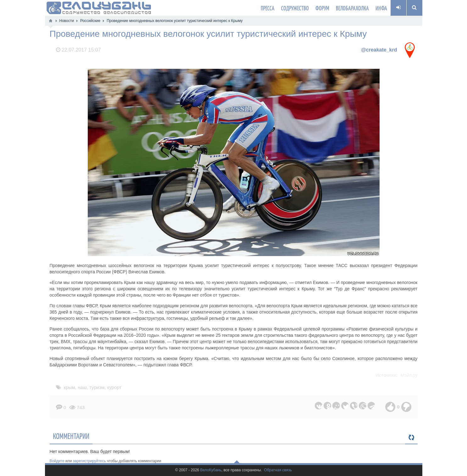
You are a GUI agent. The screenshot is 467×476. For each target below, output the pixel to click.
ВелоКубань (211, 470)
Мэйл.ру (409, 375)
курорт (114, 387)
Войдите (57, 461)
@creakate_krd (379, 50)
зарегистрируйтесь (89, 461)
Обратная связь (278, 470)
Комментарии (71, 436)
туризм (97, 387)
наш (82, 387)
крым (69, 387)
